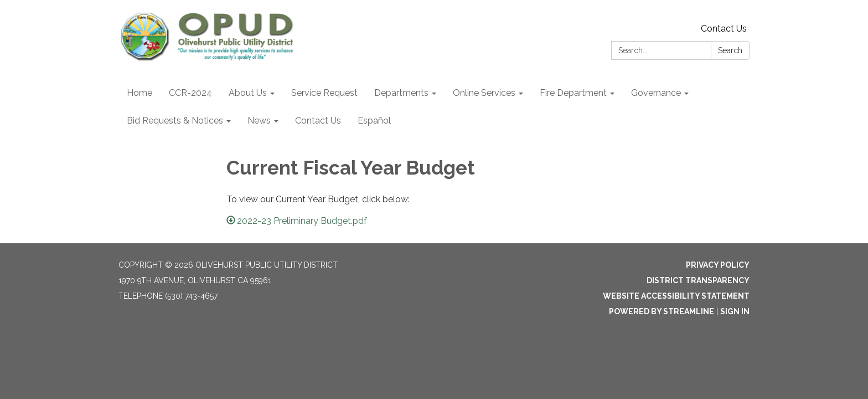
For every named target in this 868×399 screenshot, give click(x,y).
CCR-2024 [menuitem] (190, 93)
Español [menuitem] (374, 121)
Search (730, 50)
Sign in (735, 311)
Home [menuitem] (139, 93)
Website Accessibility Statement (676, 296)
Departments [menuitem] (401, 93)
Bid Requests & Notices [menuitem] (175, 121)
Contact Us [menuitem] (318, 121)
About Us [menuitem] (248, 93)
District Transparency (698, 280)
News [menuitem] (259, 121)
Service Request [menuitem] (324, 93)
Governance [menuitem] (656, 93)
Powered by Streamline (662, 311)
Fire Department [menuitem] (573, 93)
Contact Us (724, 29)
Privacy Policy (718, 265)
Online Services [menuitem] (484, 93)
